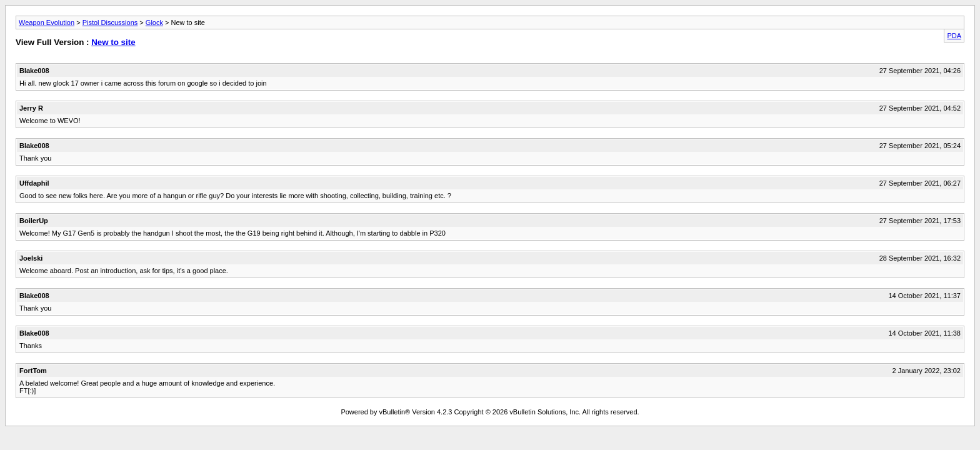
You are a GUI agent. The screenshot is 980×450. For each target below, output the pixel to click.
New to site (113, 42)
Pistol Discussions (110, 22)
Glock (154, 22)
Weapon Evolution (47, 22)
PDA (954, 36)
